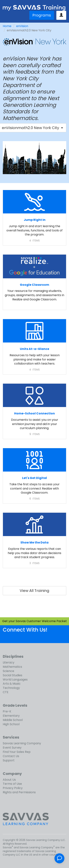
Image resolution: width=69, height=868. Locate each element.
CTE (6, 692)
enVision (22, 26)
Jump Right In (35, 220)
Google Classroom (34, 285)
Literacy (9, 662)
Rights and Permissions (19, 792)
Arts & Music (12, 684)
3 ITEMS (34, 563)
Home (7, 26)
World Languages (15, 680)
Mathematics (12, 667)
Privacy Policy (13, 788)
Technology (11, 688)
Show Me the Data (34, 542)
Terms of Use (12, 784)
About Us (9, 780)
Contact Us (11, 756)
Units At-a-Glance (34, 349)
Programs (42, 15)
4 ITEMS (34, 241)
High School (11, 724)
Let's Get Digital (34, 478)
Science (8, 671)
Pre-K (7, 711)
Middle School (13, 720)
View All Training (34, 591)
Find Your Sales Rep (17, 752)
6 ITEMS (35, 499)
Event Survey (12, 748)
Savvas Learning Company (22, 743)
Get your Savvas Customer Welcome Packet (34, 621)
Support (9, 760)
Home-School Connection (34, 413)
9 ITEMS (35, 434)
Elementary (11, 716)
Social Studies (13, 675)
